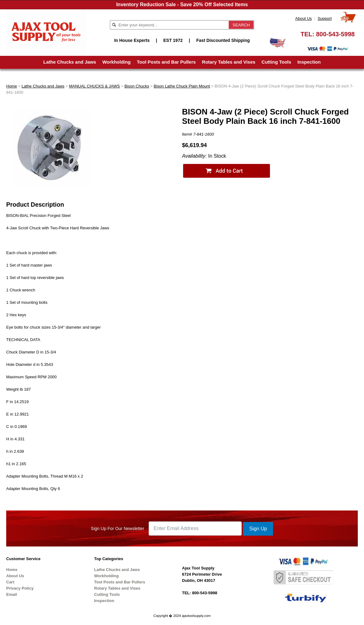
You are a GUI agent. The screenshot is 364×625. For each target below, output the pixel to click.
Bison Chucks (137, 86)
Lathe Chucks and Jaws (70, 62)
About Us (303, 18)
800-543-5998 (335, 34)
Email (12, 594)
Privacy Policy (20, 588)
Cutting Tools (276, 62)
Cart (10, 582)
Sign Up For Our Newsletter (118, 528)
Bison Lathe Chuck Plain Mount (182, 86)
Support (325, 18)
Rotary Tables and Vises (229, 62)
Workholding (117, 62)
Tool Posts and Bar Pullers (166, 62)
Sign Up (258, 529)
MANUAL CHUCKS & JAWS (94, 86)
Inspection (309, 62)
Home (12, 86)
